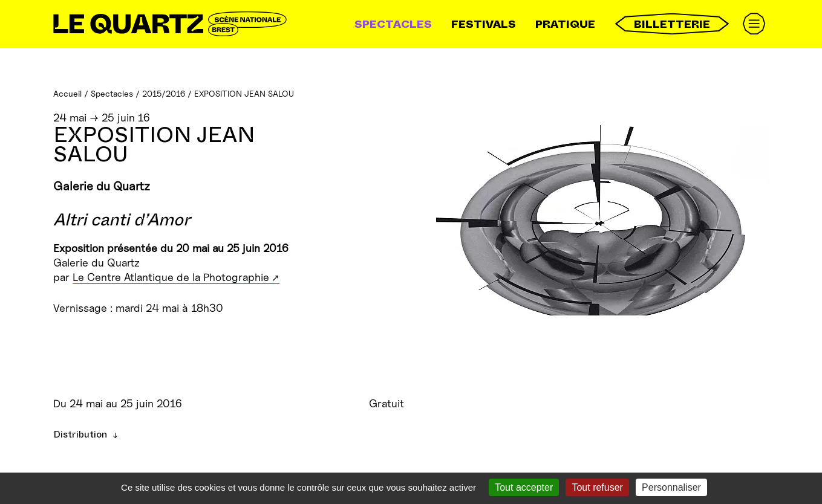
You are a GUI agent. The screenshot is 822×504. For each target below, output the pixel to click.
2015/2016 (164, 93)
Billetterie (672, 24)
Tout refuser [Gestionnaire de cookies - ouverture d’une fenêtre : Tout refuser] (597, 487)
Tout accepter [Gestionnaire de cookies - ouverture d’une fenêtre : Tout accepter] (524, 487)
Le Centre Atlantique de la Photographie (171, 277)
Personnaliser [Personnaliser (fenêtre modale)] (671, 487)
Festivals (484, 24)
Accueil (67, 93)
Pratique (565, 24)
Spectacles (393, 24)
